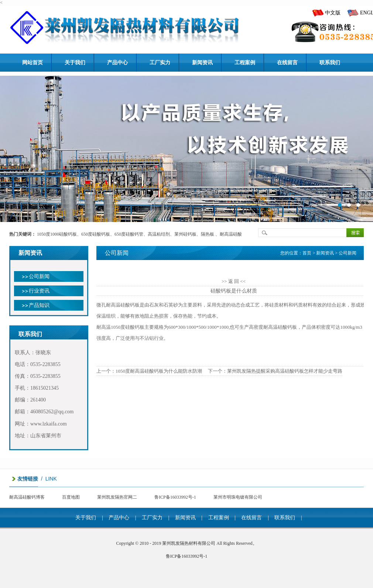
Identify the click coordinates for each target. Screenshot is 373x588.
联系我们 (285, 518)
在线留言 (251, 518)
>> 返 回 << (234, 281)
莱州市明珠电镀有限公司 (238, 497)
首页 (307, 253)
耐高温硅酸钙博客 (27, 497)
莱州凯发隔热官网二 (117, 497)
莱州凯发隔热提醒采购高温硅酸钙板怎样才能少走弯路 (285, 371)
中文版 (333, 13)
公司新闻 (39, 276)
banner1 (186, 149)
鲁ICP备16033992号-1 (175, 497)
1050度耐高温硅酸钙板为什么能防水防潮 (159, 371)
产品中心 (119, 518)
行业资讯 (39, 291)
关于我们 (86, 518)
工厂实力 (152, 518)
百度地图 (71, 497)
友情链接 (28, 479)
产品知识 (39, 305)
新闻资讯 (185, 518)
